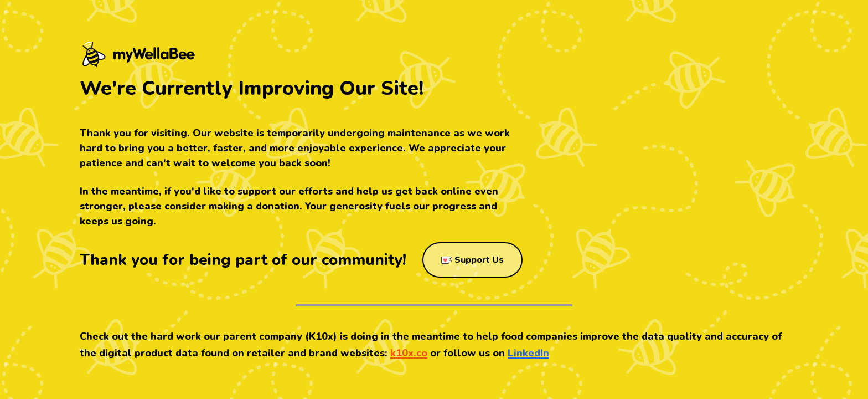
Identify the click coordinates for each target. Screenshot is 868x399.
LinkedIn (528, 353)
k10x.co (409, 353)
